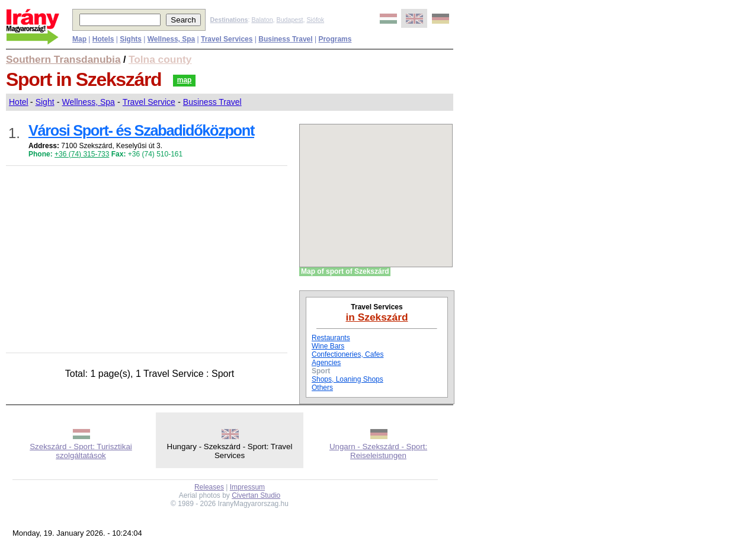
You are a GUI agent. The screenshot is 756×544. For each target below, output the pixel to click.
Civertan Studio (256, 495)
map (185, 80)
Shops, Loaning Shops (347, 379)
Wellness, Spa (89, 102)
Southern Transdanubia (63, 59)
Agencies (326, 363)
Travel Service (149, 102)
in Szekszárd (377, 317)
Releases (209, 487)
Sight (45, 102)
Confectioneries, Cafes (347, 354)
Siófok (315, 20)
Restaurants (331, 338)
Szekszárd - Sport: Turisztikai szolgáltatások (81, 451)
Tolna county (160, 59)
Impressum (247, 487)
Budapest (290, 20)
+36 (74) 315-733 (82, 154)
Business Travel (212, 102)
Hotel (19, 102)
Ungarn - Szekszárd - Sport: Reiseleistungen (378, 451)
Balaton (262, 20)
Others (322, 388)
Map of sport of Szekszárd (345, 271)
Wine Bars (328, 346)
